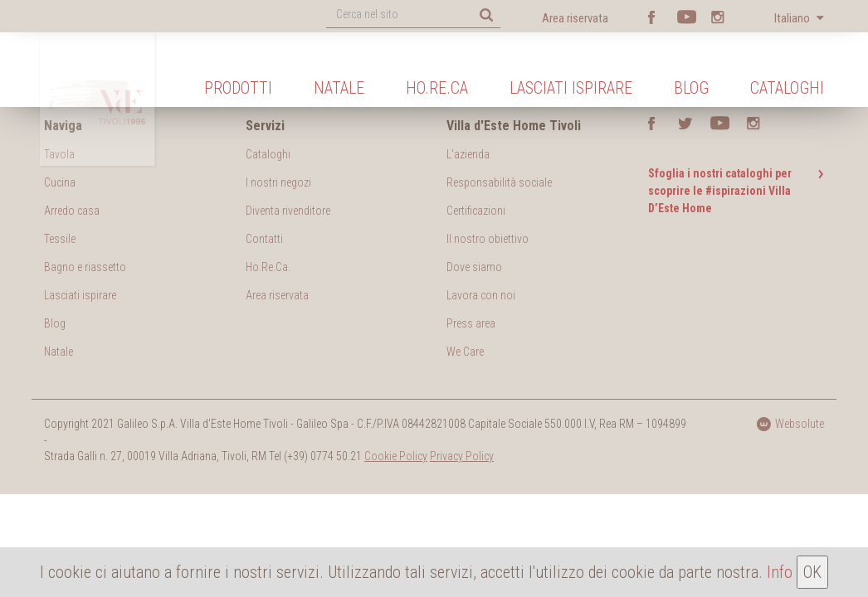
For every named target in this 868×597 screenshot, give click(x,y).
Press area (471, 323)
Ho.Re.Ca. (268, 267)
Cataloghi (787, 88)
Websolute (790, 424)
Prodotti (238, 88)
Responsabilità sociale (499, 182)
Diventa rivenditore (288, 211)
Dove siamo (474, 267)
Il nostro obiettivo (488, 239)
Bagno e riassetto (85, 267)
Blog (691, 88)
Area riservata (575, 18)
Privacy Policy (462, 456)
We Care (465, 352)
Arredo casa (72, 211)
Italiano (793, 18)
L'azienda (468, 154)
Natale (339, 88)
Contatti (264, 239)
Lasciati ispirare (571, 88)
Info (780, 572)
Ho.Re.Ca (437, 88)
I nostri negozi (278, 182)
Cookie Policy (396, 456)
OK (812, 572)
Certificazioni (476, 211)
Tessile (60, 239)
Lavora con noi (481, 295)
